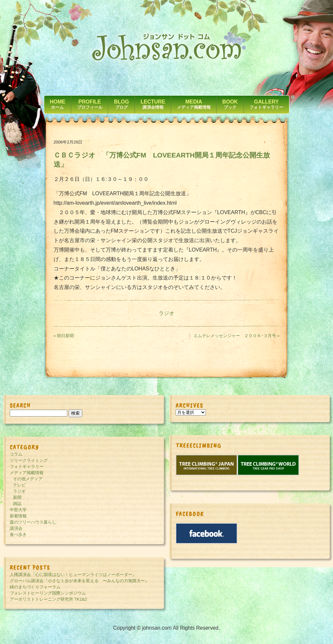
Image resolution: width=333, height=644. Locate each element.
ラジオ (166, 313)
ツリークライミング (29, 460)
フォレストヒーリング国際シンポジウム (48, 593)
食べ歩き (18, 534)
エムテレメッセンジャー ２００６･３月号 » (237, 336)
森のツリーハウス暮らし (33, 522)
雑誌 (17, 504)
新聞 (17, 497)
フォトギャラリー (27, 466)
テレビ (19, 485)
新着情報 (18, 516)
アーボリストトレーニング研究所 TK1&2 (48, 599)
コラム (16, 454)
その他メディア (28, 479)
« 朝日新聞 (64, 336)
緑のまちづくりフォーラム (35, 587)
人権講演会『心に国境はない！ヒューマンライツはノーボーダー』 (73, 575)
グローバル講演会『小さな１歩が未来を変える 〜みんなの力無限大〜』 (80, 581)
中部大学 (18, 510)
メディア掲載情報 (27, 473)
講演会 (16, 528)
